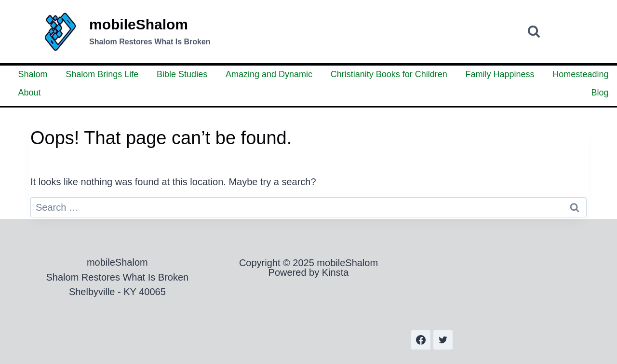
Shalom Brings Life (102, 74)
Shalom (33, 74)
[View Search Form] (534, 32)
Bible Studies (182, 74)
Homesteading (580, 74)
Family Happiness (500, 74)
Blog (600, 93)
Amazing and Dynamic (269, 74)
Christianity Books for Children (389, 74)
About (30, 93)
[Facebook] (421, 340)
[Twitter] (443, 340)
